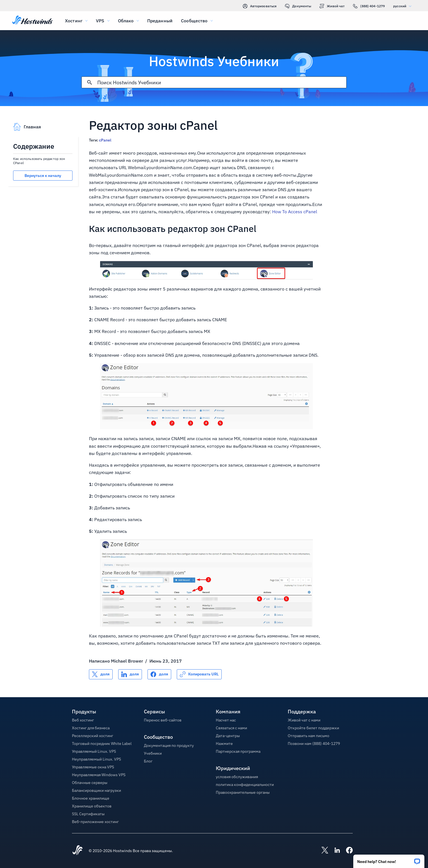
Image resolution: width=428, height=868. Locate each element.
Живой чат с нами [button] (304, 720)
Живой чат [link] (332, 6)
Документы (298, 6)
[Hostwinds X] (322, 851)
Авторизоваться (260, 6)
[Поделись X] (101, 674)
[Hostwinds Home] (78, 851)
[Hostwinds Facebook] (347, 851)
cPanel (105, 140)
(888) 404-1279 (369, 6)
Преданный (160, 21)
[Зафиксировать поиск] (90, 82)
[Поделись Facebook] (159, 674)
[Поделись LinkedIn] (130, 674)
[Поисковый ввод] (222, 82)
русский (404, 6)
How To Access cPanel (295, 212)
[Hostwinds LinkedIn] (334, 851)
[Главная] (32, 21)
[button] (389, 859)
